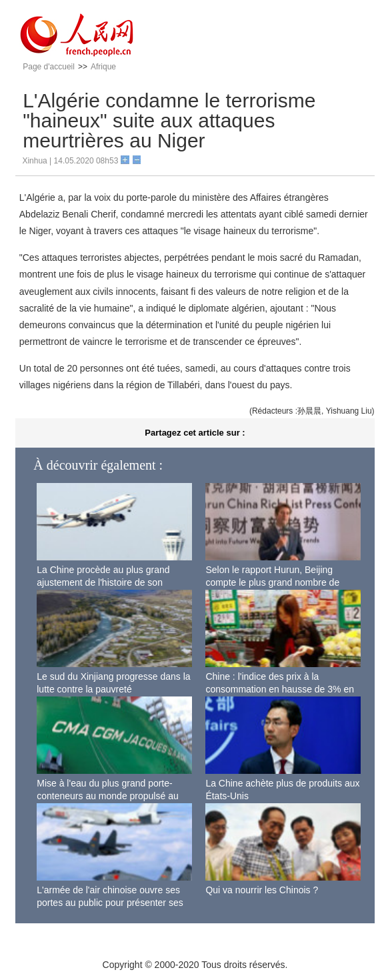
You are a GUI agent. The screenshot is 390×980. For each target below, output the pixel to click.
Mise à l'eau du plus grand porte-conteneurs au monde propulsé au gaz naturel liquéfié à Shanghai (107, 796)
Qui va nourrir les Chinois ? (262, 890)
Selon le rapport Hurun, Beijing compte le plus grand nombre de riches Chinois (272, 583)
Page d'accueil (49, 67)
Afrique (103, 67)
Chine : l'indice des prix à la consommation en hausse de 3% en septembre (280, 689)
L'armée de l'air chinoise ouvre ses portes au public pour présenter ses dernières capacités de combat (110, 903)
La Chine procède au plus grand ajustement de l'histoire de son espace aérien (103, 583)
